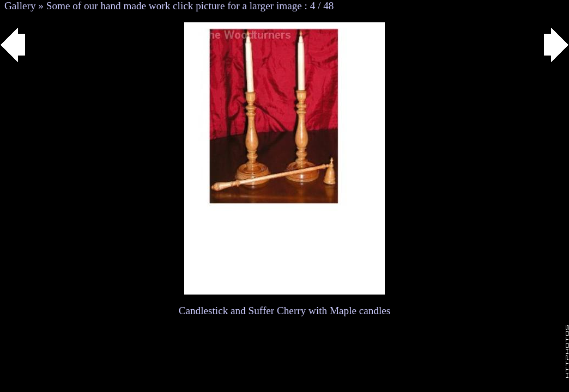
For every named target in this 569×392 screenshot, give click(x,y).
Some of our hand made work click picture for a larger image (174, 6)
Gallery (20, 6)
